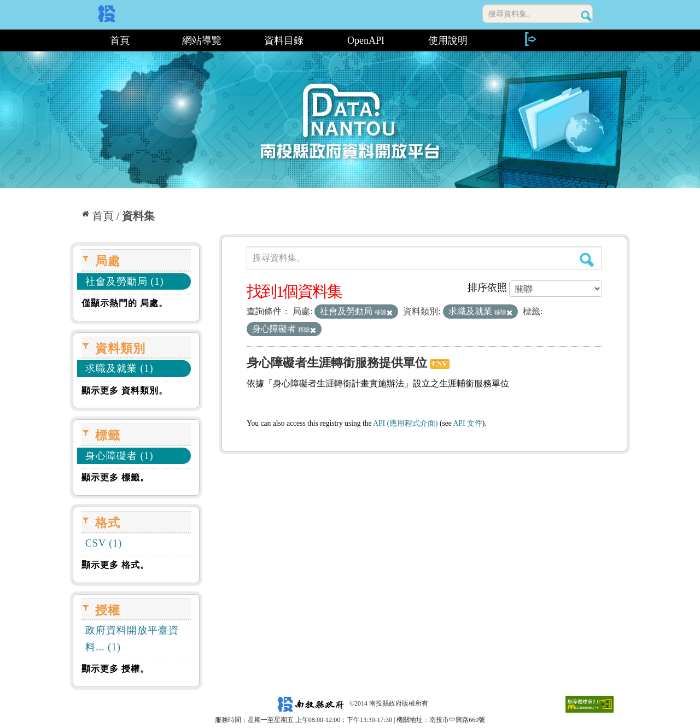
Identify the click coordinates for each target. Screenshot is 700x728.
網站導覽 (202, 40)
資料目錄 (284, 40)
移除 (384, 312)
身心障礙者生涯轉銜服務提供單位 (337, 363)
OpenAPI (366, 40)
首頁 (120, 40)
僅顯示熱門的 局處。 (125, 303)
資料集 (138, 216)
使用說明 (448, 40)
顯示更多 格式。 (115, 565)
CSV (440, 364)
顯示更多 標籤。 (115, 477)
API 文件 (468, 423)
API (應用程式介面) (405, 423)
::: (74, 40)
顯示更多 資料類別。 (125, 391)
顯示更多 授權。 (115, 669)
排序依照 (487, 287)
